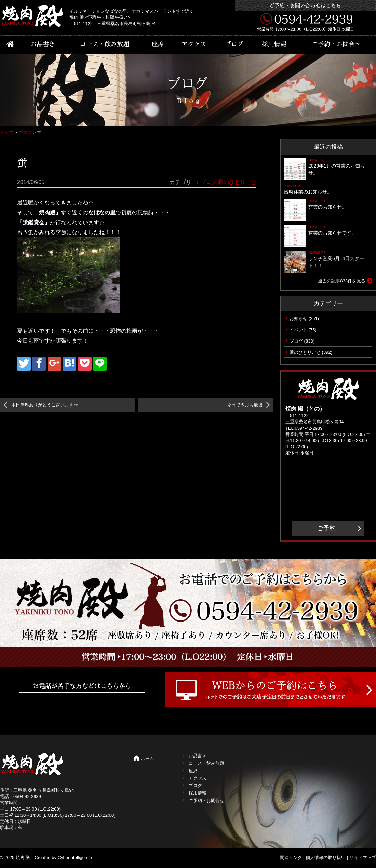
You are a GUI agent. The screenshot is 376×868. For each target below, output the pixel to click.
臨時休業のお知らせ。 (308, 192)
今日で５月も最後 (245, 405)
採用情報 (274, 44)
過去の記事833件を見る (342, 281)
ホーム (147, 758)
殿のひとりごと (237, 182)
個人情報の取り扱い (326, 858)
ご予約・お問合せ (336, 44)
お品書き (43, 44)
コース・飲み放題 (105, 44)
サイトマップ (363, 858)
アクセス (194, 44)
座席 (158, 44)
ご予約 (326, 528)
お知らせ (298, 318)
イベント (298, 330)
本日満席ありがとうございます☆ (45, 405)
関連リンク (291, 858)
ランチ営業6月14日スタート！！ (336, 262)
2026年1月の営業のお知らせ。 (337, 169)
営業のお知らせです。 (332, 233)
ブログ (234, 44)
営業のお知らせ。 (327, 207)
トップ (7, 132)
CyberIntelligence (75, 858)
